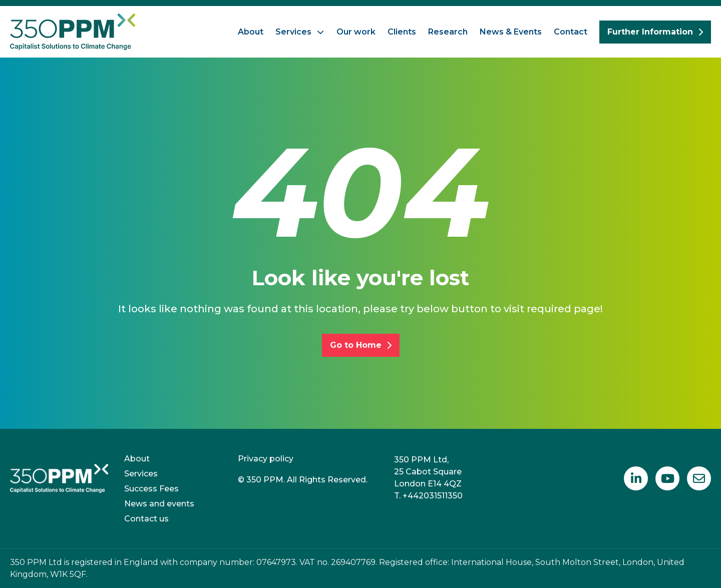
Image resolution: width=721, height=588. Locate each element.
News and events (159, 504)
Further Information (655, 32)
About (251, 32)
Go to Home (361, 345)
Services (293, 32)
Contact (571, 32)
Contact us (146, 519)
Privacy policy (266, 459)
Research (448, 32)
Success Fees (151, 489)
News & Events (511, 32)
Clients (402, 32)
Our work (356, 32)
